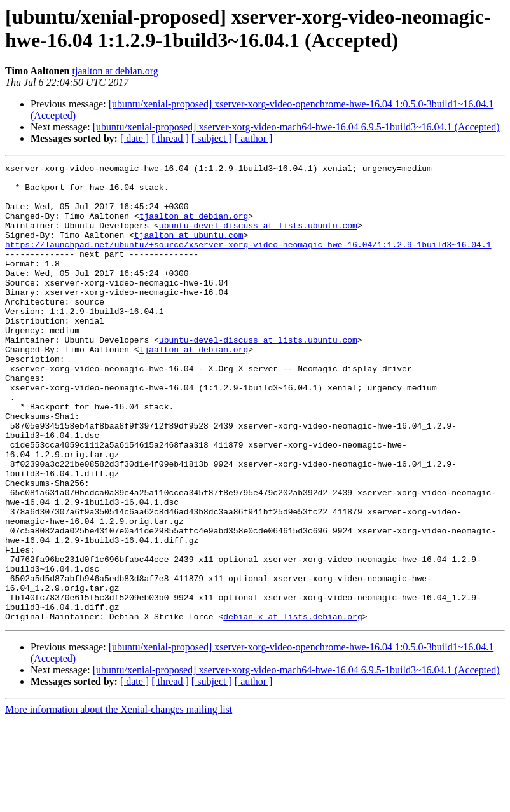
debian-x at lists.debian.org (293, 708)
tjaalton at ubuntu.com (189, 250)
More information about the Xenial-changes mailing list (119, 801)
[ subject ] (212, 138)
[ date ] (134, 138)
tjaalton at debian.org (115, 71)
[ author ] (254, 138)
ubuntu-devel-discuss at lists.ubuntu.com (258, 238)
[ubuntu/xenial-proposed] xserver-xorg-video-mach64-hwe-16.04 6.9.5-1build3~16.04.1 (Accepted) (296, 127)
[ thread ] (170, 138)
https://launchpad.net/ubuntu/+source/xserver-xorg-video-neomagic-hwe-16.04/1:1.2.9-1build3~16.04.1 (248, 261)
